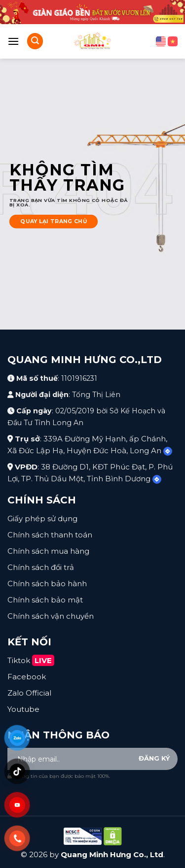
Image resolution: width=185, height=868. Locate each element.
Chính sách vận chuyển (51, 616)
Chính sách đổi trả (41, 567)
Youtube (23, 709)
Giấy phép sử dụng (42, 518)
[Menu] (13, 41)
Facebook (27, 677)
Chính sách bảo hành (47, 584)
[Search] (35, 41)
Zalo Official (29, 693)
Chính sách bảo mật (45, 600)
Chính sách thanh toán (50, 535)
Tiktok (31, 660)
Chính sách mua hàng (48, 551)
